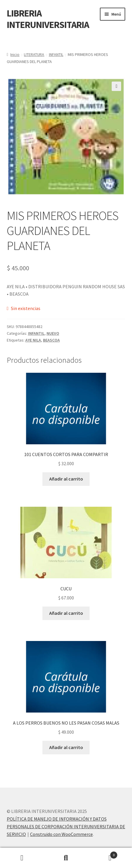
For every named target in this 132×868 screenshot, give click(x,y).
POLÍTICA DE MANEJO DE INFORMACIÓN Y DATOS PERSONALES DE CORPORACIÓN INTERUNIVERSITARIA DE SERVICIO (66, 826)
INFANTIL (56, 54)
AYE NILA (33, 340)
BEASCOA (51, 340)
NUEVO (53, 333)
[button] (116, 86)
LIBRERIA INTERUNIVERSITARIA (48, 19)
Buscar (66, 858)
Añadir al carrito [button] (66, 479)
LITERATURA (34, 54)
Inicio (15, 54)
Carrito (103, 854)
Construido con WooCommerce (61, 834)
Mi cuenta (22, 858)
